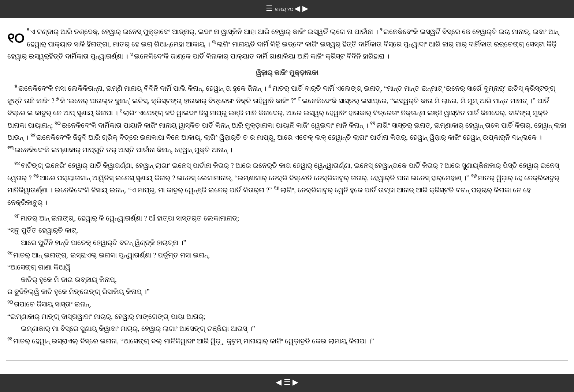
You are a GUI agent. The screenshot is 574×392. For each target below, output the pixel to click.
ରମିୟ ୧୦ (285, 9)
